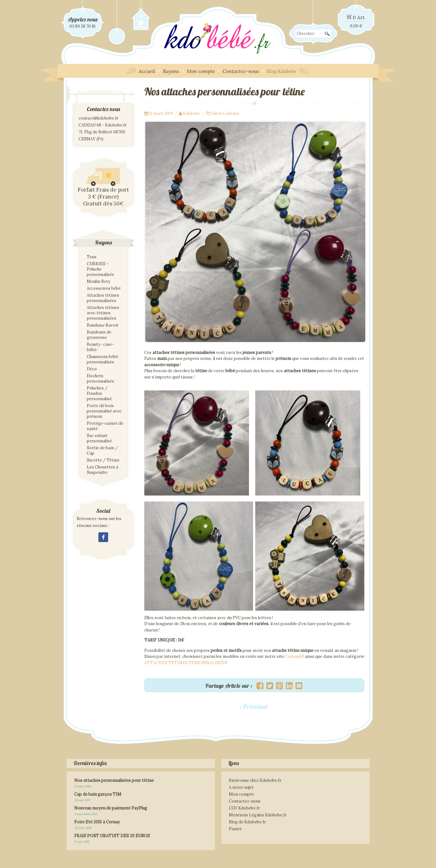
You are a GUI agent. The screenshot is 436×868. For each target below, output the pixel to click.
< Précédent (254, 706)
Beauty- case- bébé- (100, 347)
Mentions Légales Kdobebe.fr (258, 815)
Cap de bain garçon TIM (98, 794)
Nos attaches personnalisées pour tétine (114, 780)
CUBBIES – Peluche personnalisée (100, 269)
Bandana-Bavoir (103, 325)
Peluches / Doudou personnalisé (99, 393)
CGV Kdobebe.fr (244, 808)
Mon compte (201, 71)
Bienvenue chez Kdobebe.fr (255, 780)
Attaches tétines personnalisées (103, 298)
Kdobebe (192, 113)
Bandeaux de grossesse (99, 335)
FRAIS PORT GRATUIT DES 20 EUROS (112, 836)
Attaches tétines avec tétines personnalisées (103, 313)
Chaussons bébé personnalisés (102, 359)
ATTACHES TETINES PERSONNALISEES (186, 663)
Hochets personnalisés (100, 378)
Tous (92, 257)
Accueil (147, 71)
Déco (92, 369)
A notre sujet (241, 787)
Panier (235, 829)
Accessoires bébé (104, 288)
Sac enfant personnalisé (99, 438)
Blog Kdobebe (281, 71)
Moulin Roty (99, 281)
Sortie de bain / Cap (102, 451)
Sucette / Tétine (103, 460)
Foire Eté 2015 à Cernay (97, 822)
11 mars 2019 (161, 113)
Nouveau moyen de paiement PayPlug (111, 808)
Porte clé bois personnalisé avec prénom (104, 411)
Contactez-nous (241, 71)
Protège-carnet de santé (105, 426)
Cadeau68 (295, 656)
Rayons (171, 71)
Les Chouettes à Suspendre (102, 470)
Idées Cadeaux (225, 113)
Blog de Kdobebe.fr (247, 822)
